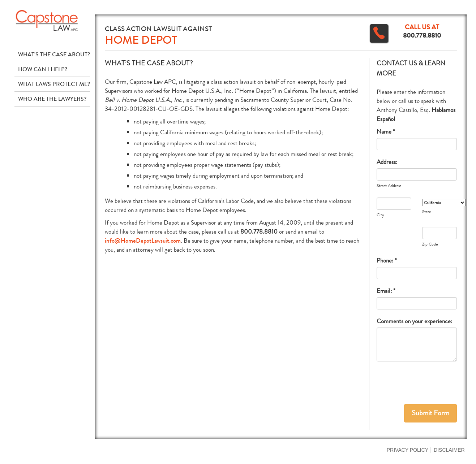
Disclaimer (449, 450)
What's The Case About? (54, 54)
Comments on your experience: (414, 321)
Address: (387, 162)
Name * (386, 132)
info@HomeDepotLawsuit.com (143, 241)
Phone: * (387, 261)
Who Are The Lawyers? (52, 99)
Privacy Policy (408, 450)
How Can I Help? (43, 69)
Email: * (386, 291)
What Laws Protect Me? (54, 84)
